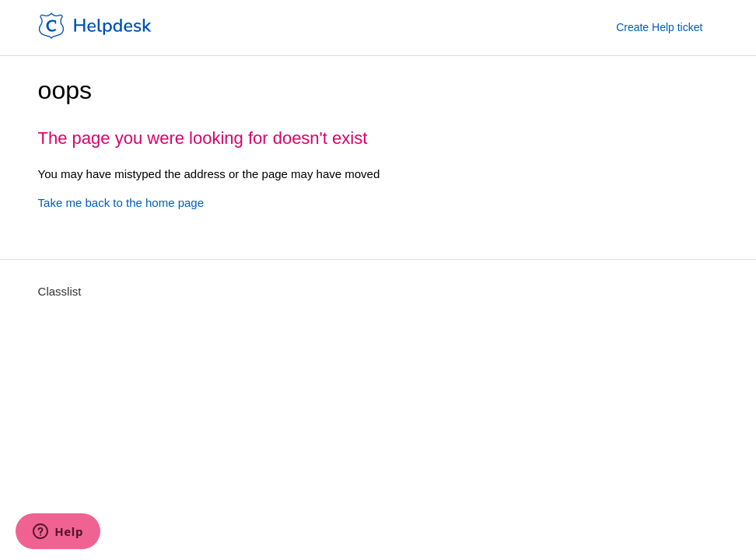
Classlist (60, 291)
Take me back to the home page (121, 203)
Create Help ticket (659, 27)
